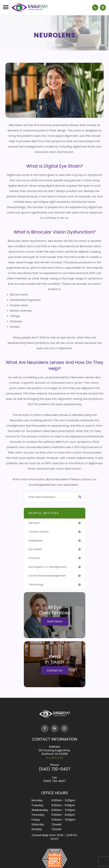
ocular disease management (47, 576)
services (34, 523)
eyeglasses (36, 541)
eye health (35, 549)
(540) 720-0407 (55, 769)
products (34, 558)
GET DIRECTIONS (55, 758)
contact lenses (39, 532)
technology (36, 585)
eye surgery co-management (48, 567)
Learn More (55, 621)
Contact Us (55, 670)
